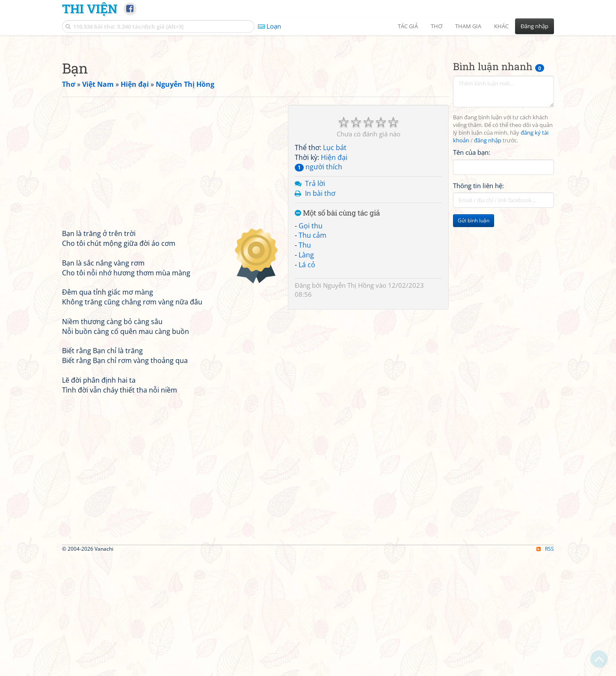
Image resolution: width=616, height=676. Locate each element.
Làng (306, 375)
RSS (545, 669)
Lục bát (335, 267)
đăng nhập (488, 260)
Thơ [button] (437, 26)
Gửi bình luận (474, 340)
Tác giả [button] (408, 26)
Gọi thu (311, 345)
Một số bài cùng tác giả (337, 333)
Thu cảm (312, 355)
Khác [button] (501, 26)
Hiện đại (334, 277)
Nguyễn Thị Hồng (348, 405)
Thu (305, 365)
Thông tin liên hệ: (478, 305)
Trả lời (315, 303)
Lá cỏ (307, 384)
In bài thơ (320, 313)
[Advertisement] (308, 100)
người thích (318, 286)
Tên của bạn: (472, 272)
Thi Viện (90, 9)
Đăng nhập (535, 26)
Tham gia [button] (468, 26)
